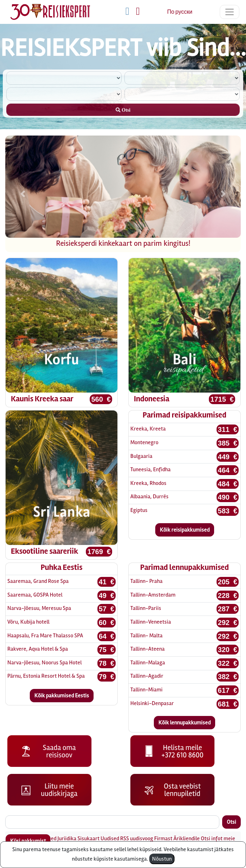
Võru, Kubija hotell (28, 622)
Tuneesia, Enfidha (151, 469)
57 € (107, 609)
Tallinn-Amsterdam (153, 595)
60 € (107, 623)
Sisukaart (88, 839)
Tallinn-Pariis (146, 608)
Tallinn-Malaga (148, 663)
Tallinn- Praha (146, 581)
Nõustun (162, 859)
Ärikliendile (187, 839)
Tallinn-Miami (146, 690)
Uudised (110, 839)
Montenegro (144, 442)
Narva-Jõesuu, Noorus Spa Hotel (45, 663)
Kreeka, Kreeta (148, 429)
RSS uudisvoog (137, 839)
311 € (228, 429)
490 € (228, 497)
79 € (107, 677)
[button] (23, 194)
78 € (107, 663)
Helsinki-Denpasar (152, 703)
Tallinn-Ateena (148, 649)
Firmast (163, 839)
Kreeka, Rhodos (148, 483)
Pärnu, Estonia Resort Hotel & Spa (46, 676)
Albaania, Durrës (149, 497)
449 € (228, 457)
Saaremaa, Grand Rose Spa (38, 581)
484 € (228, 484)
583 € (228, 511)
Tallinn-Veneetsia (151, 622)
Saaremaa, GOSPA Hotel (35, 595)
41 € (107, 582)
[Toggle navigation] (230, 12)
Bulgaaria (141, 456)
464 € (228, 470)
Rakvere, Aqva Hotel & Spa (38, 649)
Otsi (231, 822)
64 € (107, 636)
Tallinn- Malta (146, 636)
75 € (107, 650)
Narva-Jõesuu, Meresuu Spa (39, 608)
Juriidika (67, 839)
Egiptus (139, 510)
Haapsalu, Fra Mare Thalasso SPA (45, 636)
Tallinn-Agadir (147, 676)
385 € (228, 443)
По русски (180, 12)
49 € (107, 596)
